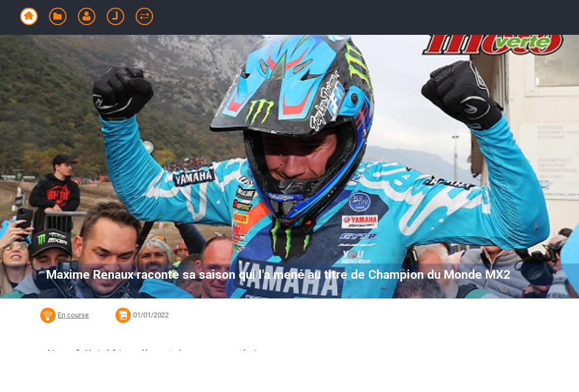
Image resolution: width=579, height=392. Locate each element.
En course (73, 315)
